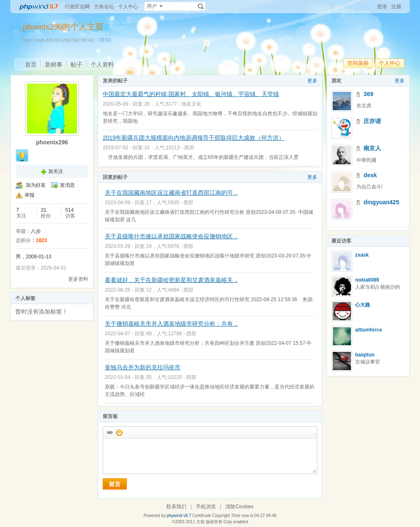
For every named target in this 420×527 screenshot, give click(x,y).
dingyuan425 (381, 202)
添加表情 (119, 432)
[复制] (105, 40)
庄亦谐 (372, 121)
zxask (362, 255)
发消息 (67, 185)
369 (368, 94)
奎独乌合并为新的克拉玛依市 (143, 367)
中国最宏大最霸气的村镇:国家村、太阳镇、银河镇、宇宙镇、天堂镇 (191, 94)
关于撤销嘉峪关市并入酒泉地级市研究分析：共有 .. (171, 324)
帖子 (77, 64)
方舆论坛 (104, 7)
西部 (189, 148)
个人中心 (128, 7)
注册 (396, 7)
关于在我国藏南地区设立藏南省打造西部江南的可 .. (171, 193)
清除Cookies (239, 507)
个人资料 (102, 64)
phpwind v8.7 (179, 516)
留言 (115, 484)
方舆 (200, 522)
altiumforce (369, 330)
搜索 (201, 6)
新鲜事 (54, 64)
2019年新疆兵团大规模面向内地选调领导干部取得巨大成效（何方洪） (194, 138)
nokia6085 (367, 280)
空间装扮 (358, 63)
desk (370, 175)
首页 (31, 64)
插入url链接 (109, 432)
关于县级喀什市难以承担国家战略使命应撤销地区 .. (171, 236)
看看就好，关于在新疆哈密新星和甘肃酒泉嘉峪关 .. (171, 280)
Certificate (201, 516)
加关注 (56, 171)
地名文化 (191, 104)
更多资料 (78, 279)
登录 (382, 7)
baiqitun (365, 355)
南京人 (372, 148)
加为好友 (36, 185)
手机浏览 (206, 507)
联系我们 (176, 507)
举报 (30, 195)
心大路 (363, 305)
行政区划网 (77, 7)
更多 (312, 81)
